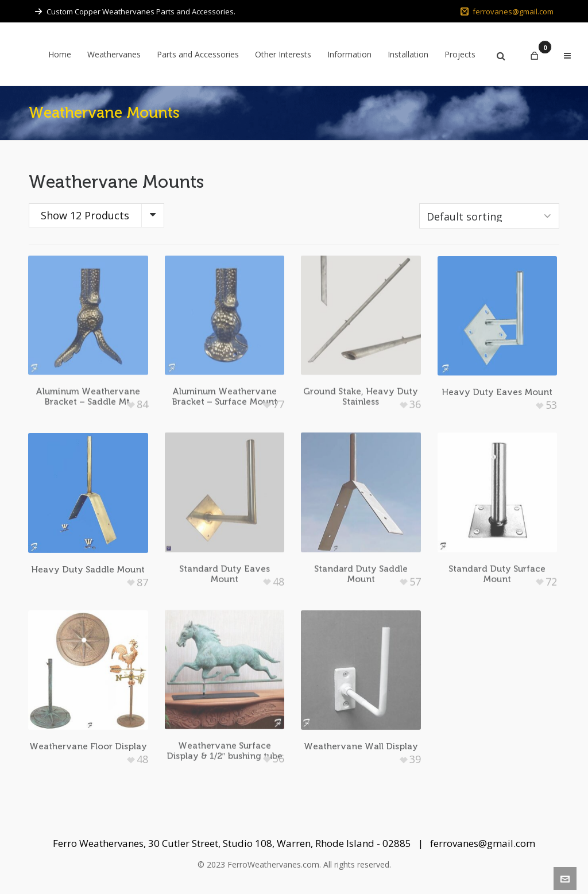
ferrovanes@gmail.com (507, 11)
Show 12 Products (85, 215)
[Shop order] (489, 216)
